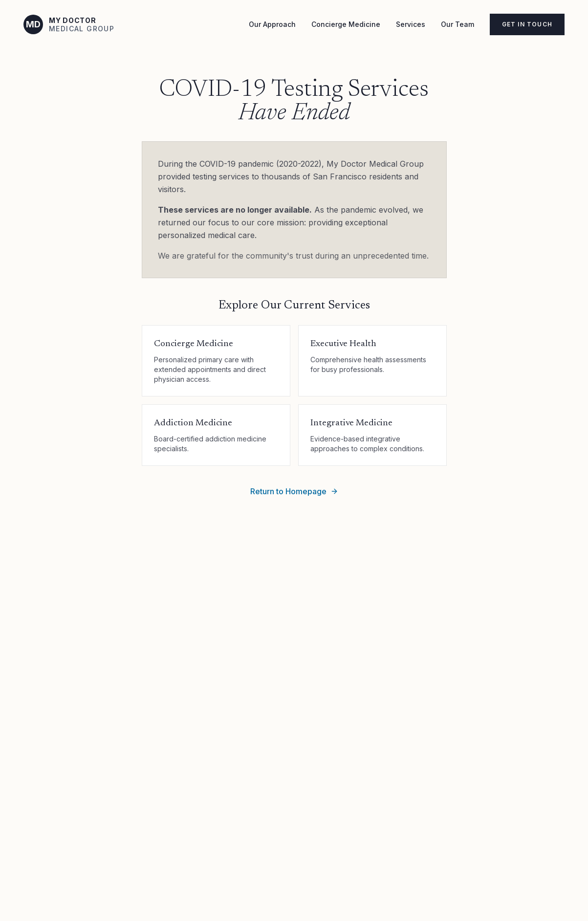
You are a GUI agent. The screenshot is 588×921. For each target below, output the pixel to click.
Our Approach (272, 24)
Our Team (457, 24)
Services (411, 24)
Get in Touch (527, 24)
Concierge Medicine (346, 24)
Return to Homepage (294, 491)
